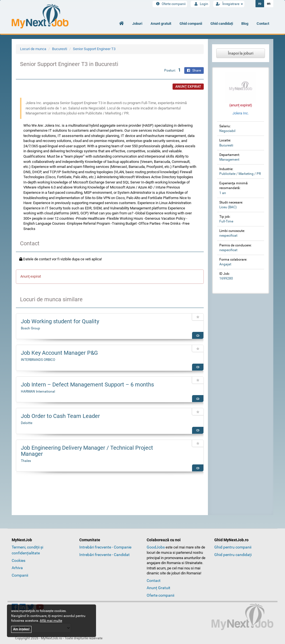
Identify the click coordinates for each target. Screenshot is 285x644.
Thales (26, 461)
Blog (245, 24)
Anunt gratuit (161, 24)
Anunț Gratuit (159, 588)
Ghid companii (191, 24)
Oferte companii (170, 4)
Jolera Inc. (241, 113)
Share (194, 70)
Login (200, 4)
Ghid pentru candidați (233, 555)
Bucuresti (60, 49)
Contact (263, 24)
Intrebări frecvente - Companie (105, 547)
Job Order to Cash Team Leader (60, 416)
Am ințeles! (21, 629)
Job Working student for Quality (60, 321)
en (269, 4)
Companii (20, 575)
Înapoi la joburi (241, 53)
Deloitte (27, 423)
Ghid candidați (222, 24)
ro (260, 4)
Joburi (137, 24)
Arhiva (17, 568)
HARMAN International (38, 391)
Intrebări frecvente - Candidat (105, 555)
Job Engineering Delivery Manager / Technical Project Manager (87, 451)
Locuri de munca (33, 49)
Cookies (19, 560)
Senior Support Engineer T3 (94, 49)
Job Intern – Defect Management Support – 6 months (87, 385)
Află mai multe (51, 621)
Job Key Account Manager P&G (59, 353)
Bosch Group (30, 328)
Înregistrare (229, 4)
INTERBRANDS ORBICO (38, 360)
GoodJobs (156, 547)
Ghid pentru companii (233, 547)
